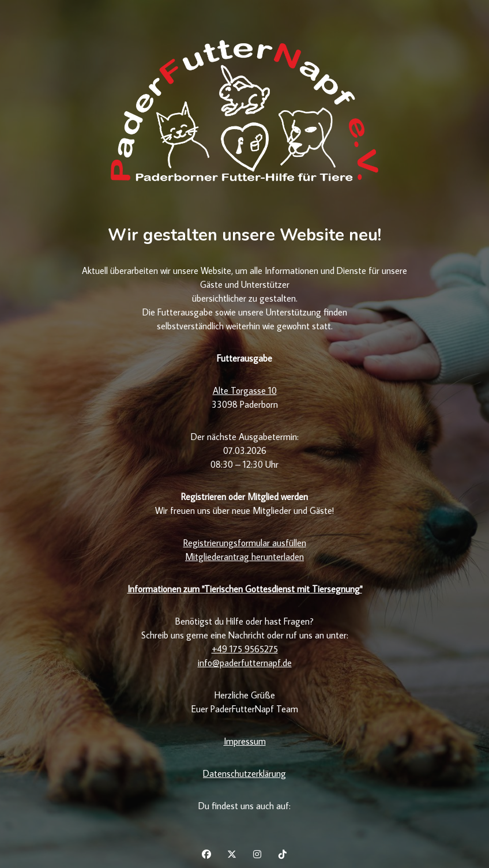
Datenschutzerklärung (245, 773)
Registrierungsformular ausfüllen (245, 543)
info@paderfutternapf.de (245, 663)
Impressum (245, 741)
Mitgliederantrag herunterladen (245, 557)
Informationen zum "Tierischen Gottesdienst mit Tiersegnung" (245, 589)
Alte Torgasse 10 (245, 390)
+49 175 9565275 (245, 649)
